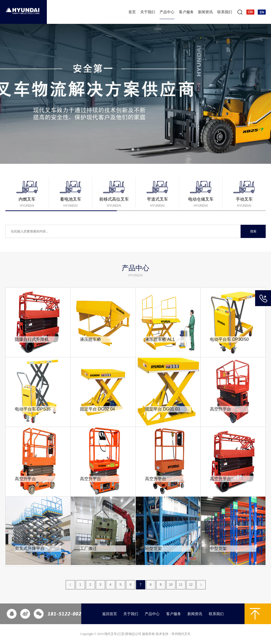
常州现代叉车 (181, 634)
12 (191, 585)
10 (171, 585)
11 (181, 585)
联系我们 (225, 12)
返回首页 (110, 614)
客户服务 (186, 12)
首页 (132, 12)
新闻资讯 (205, 12)
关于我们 (148, 12)
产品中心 (167, 12)
